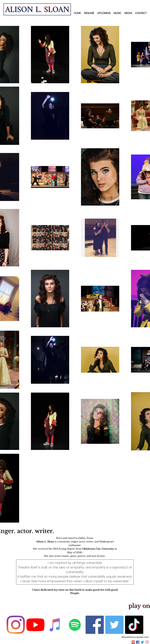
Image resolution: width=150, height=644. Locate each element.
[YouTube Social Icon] (133, 642)
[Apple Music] (55, 625)
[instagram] (147, 642)
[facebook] (138, 642)
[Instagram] (16, 625)
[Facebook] (95, 625)
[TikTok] (134, 625)
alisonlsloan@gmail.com (135, 637)
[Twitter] (114, 625)
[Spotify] (75, 625)
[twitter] (142, 642)
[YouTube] (35, 625)
